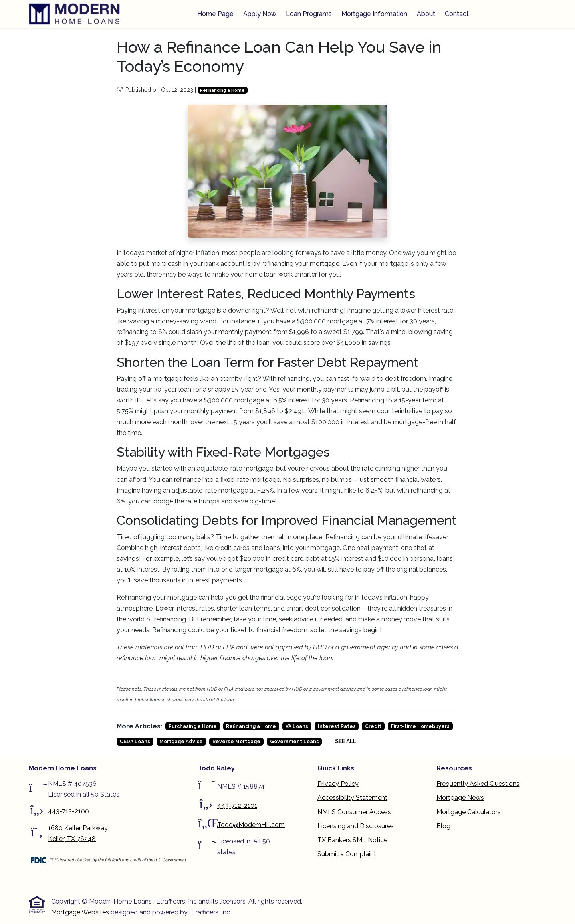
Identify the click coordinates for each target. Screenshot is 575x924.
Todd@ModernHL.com (251, 825)
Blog (443, 826)
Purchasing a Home (193, 726)
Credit (373, 726)
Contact (457, 14)
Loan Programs (309, 14)
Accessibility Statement (352, 798)
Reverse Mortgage (236, 742)
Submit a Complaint (347, 854)
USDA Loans (135, 742)
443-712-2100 (68, 811)
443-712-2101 (237, 806)
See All (346, 741)
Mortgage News (460, 798)
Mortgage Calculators (469, 812)
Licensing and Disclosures (356, 826)
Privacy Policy (338, 784)
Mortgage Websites (81, 912)
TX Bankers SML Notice (352, 840)
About (426, 14)
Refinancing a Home (222, 90)
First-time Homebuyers (420, 726)
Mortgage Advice (181, 742)
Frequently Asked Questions (478, 784)
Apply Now (260, 14)
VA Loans (297, 726)
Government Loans (294, 742)
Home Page (215, 14)
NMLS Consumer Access (354, 812)
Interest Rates (337, 726)
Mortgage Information (374, 14)
